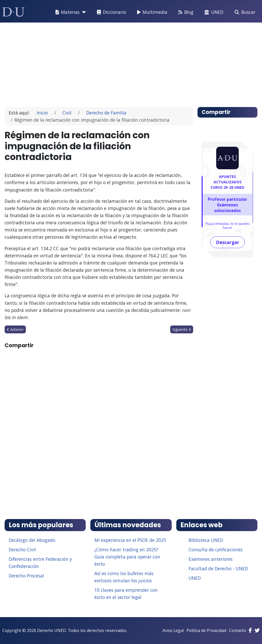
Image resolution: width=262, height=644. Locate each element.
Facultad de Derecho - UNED (218, 568)
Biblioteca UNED (206, 540)
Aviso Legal (173, 630)
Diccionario (111, 12)
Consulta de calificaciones (216, 550)
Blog (185, 12)
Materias (67, 12)
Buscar (244, 12)
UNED (213, 12)
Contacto (237, 630)
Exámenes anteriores (211, 559)
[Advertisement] (131, 62)
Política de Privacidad (206, 630)
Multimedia (151, 12)
